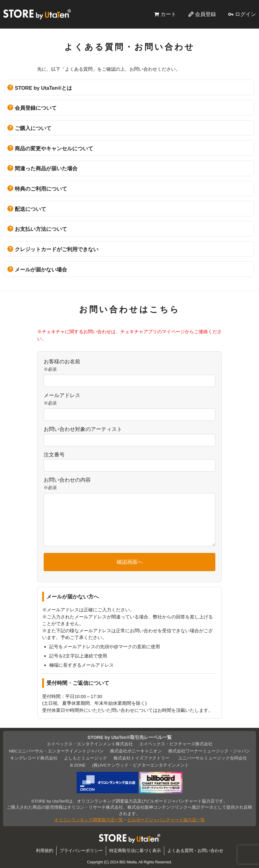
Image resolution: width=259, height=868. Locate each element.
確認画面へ (130, 562)
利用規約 (45, 851)
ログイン (245, 14)
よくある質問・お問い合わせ (195, 851)
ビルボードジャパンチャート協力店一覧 (166, 820)
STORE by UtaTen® (37, 14)
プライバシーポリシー (81, 851)
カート (168, 14)
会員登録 (205, 14)
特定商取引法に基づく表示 (135, 851)
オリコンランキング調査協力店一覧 (89, 820)
